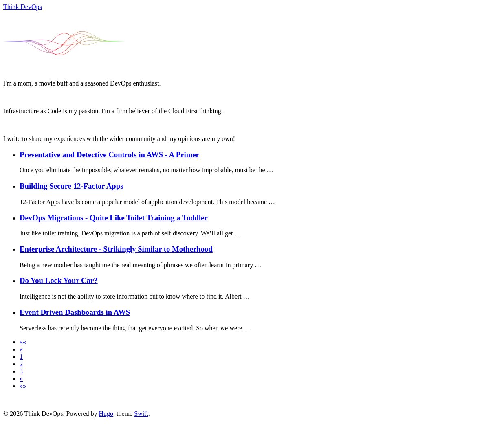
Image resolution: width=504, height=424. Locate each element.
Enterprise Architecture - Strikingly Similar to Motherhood (116, 249)
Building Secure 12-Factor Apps (71, 186)
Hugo (106, 414)
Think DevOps (23, 7)
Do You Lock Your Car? (59, 280)
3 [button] (21, 371)
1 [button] (21, 357)
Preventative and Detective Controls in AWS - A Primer (109, 155)
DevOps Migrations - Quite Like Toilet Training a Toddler (114, 218)
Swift (141, 414)
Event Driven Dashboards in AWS (75, 312)
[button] (23, 342)
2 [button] (21, 364)
